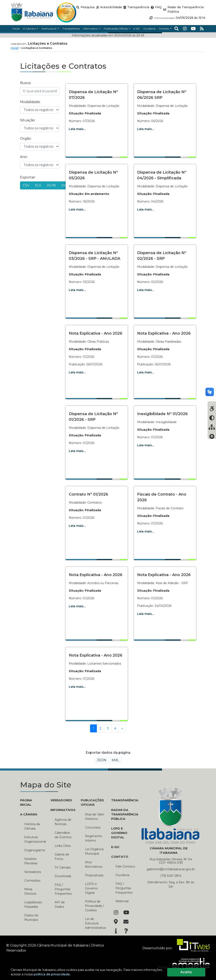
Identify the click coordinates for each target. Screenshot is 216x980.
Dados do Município (31, 918)
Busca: (26, 83)
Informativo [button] (91, 29)
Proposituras (94, 875)
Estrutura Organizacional (34, 839)
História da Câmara (32, 826)
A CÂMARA (29, 814)
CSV (26, 185)
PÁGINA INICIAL (26, 802)
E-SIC (115, 847)
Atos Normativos (94, 864)
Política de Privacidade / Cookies (94, 906)
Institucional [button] (49, 29)
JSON (51, 185)
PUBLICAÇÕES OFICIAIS (92, 802)
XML (115, 760)
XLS (38, 185)
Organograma (34, 850)
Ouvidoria (122, 875)
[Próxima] (122, 728)
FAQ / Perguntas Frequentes (63, 889)
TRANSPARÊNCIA (123, 800)
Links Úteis (63, 846)
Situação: (28, 120)
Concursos (93, 827)
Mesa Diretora (30, 891)
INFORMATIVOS (62, 810)
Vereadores (33, 872)
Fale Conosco (125, 866)
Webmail (122, 901)
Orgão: (26, 139)
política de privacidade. (52, 974)
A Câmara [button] (30, 29)
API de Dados (60, 904)
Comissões (32, 881)
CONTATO (120, 857)
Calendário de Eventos (63, 835)
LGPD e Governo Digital (91, 888)
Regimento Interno (94, 838)
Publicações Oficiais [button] (116, 29)
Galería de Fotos (62, 857)
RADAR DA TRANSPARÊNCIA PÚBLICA (123, 814)
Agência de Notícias (63, 822)
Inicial (15, 48)
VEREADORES (61, 800)
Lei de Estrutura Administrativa (95, 923)
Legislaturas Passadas (33, 904)
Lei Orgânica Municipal (94, 851)
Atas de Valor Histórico (95, 817)
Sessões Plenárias (31, 861)
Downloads (63, 876)
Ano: (24, 157)
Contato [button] (164, 29)
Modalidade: (30, 102)
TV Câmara (63, 867)
